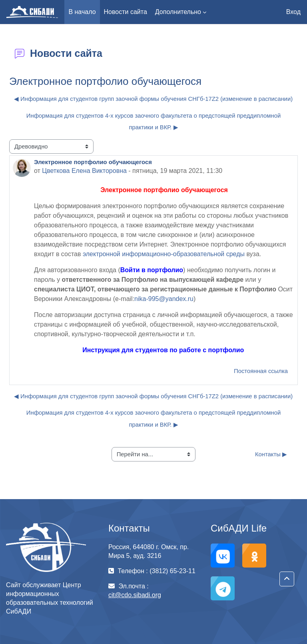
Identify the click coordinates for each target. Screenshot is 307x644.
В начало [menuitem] (82, 12)
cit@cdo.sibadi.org (135, 595)
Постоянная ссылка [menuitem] (261, 371)
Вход (293, 12)
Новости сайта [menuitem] (126, 12)
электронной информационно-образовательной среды (164, 254)
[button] (287, 579)
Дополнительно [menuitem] (178, 12)
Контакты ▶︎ (271, 454)
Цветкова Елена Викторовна (84, 171)
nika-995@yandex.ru (164, 299)
